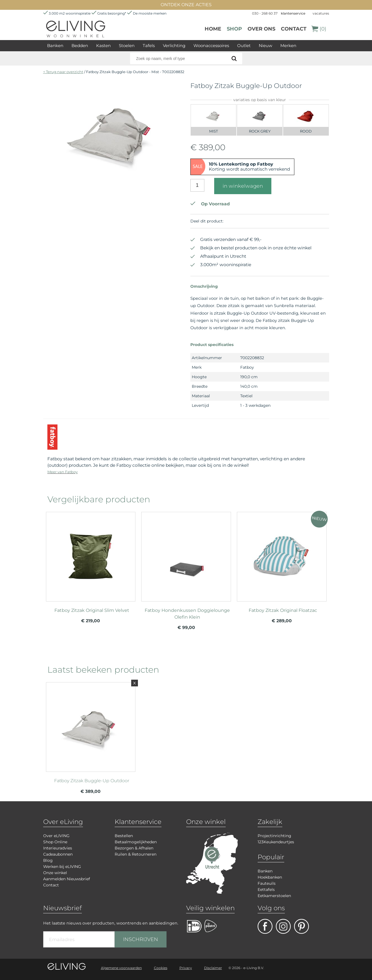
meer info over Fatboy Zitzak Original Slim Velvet (91, 554)
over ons (261, 29)
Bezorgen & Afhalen (134, 848)
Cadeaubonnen (58, 854)
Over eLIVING (56, 836)
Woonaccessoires (211, 46)
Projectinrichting (274, 836)
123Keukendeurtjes (276, 842)
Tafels (149, 46)
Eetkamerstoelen (274, 896)
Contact (294, 29)
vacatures (321, 13)
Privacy (186, 968)
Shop (234, 29)
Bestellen (124, 836)
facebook (265, 926)
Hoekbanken (270, 877)
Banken (55, 46)
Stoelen (127, 46)
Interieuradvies (58, 848)
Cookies (161, 968)
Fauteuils (267, 883)
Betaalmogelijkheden (136, 842)
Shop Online (55, 842)
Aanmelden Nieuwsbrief (67, 879)
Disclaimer (213, 968)
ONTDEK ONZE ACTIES (186, 5)
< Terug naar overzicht (63, 72)
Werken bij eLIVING (62, 867)
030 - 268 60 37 (265, 13)
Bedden (80, 46)
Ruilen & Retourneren (136, 854)
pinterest (301, 926)
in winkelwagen (243, 186)
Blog (48, 860)
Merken (288, 46)
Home (213, 29)
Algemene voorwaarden (121, 968)
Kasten (103, 46)
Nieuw (265, 46)
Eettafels (266, 890)
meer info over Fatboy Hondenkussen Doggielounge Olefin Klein (186, 554)
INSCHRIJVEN (141, 939)
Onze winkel (55, 873)
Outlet (244, 46)
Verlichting (174, 46)
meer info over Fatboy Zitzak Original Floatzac (282, 554)
